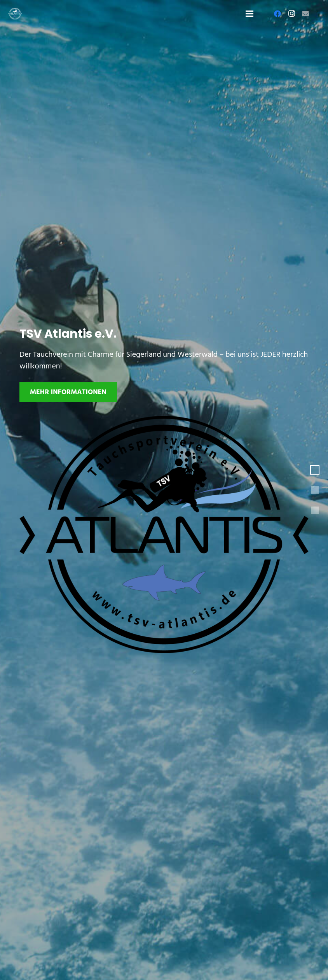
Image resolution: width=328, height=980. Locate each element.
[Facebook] (277, 14)
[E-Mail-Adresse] (305, 14)
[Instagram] (291, 14)
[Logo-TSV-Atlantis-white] (15, 14)
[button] (249, 14)
